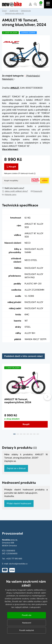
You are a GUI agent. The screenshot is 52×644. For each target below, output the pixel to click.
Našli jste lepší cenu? (13, 188)
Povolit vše (27, 615)
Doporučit (36, 191)
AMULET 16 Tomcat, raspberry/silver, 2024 (18, 401)
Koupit (11, 167)
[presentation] (47, 397)
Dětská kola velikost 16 (14, 13)
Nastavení (27, 623)
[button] (35, 4)
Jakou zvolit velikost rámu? (15, 191)
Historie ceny (9, 194)
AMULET (15, 88)
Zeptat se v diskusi (16, 468)
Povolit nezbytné (27, 630)
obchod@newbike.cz (18, 564)
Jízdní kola (14, 11)
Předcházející (32, 76)
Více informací (11, 149)
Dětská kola (26, 11)
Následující (9, 79)
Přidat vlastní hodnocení (19, 503)
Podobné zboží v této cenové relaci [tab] (23, 356)
